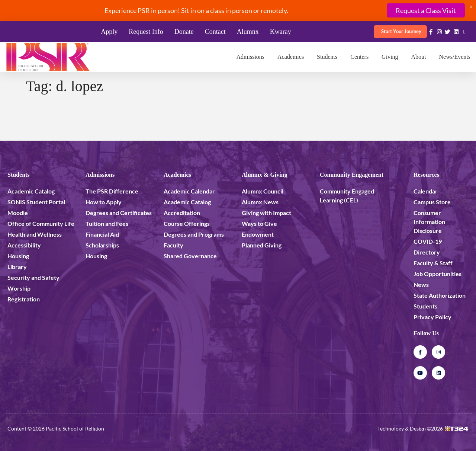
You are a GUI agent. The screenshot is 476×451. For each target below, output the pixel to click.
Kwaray (281, 32)
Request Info (146, 32)
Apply (109, 32)
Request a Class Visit (426, 10)
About (419, 57)
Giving (390, 57)
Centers (359, 57)
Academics (291, 57)
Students (327, 57)
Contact (215, 32)
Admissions (250, 57)
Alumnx (248, 32)
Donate (184, 32)
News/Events (455, 57)
